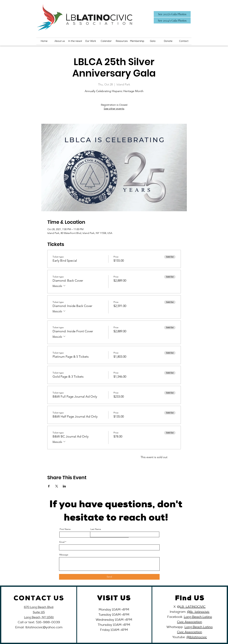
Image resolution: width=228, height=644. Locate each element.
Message (64, 555)
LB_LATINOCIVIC (193, 607)
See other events (114, 109)
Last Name (96, 529)
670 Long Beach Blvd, (39, 607)
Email (62, 542)
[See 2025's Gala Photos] (172, 14)
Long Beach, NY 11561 (39, 618)
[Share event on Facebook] (49, 486)
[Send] (109, 577)
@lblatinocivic (197, 638)
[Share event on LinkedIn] (64, 486)
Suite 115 (39, 612)
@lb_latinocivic (198, 612)
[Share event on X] (57, 486)
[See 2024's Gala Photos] (172, 20)
